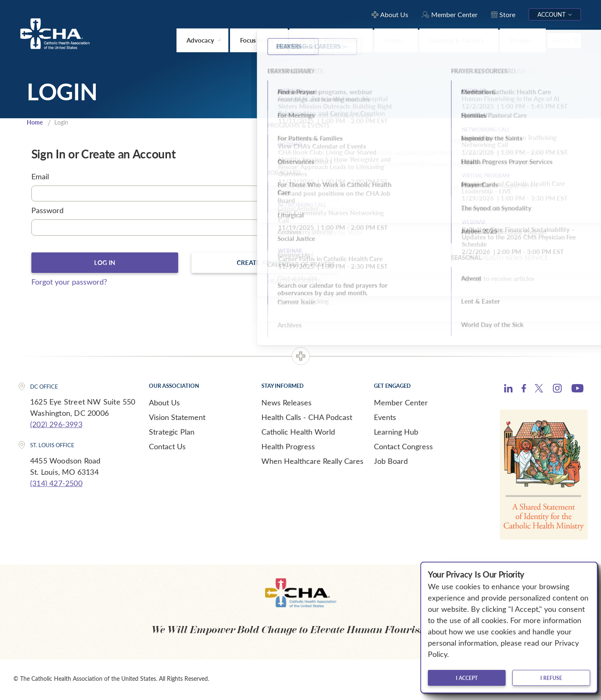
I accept (467, 678)
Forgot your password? (69, 283)
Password (47, 211)
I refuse (551, 678)
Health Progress (288, 448)
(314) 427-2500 (56, 485)
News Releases (286, 404)
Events (385, 419)
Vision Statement (177, 419)
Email (40, 177)
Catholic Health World (298, 433)
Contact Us (167, 448)
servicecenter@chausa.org (417, 164)
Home (36, 123)
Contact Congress (403, 448)
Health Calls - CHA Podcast (307, 419)
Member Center (401, 404)
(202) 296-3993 (56, 426)
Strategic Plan (172, 433)
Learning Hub (396, 433)
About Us (164, 404)
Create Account (265, 264)
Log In (105, 264)
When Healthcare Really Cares (312, 463)
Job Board (391, 463)
